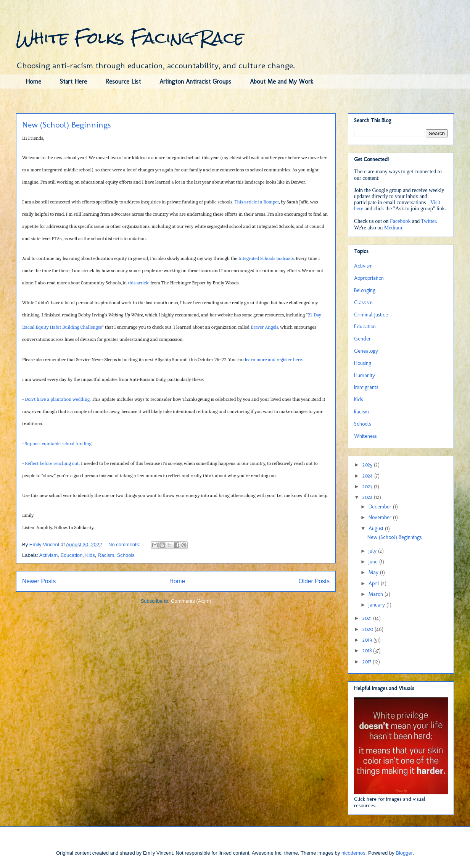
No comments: (125, 545)
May (374, 572)
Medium (393, 228)
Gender (362, 339)
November (381, 517)
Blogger (404, 853)
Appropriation (369, 278)
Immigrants (366, 387)
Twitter (429, 221)
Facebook (400, 221)
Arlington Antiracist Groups (195, 81)
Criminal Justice (371, 315)
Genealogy (366, 351)
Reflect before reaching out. (52, 463)
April (375, 583)
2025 (368, 465)
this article (138, 283)
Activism (48, 555)
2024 (368, 476)
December (381, 507)
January (377, 605)
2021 (368, 618)
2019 (368, 640)
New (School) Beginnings (66, 125)
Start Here (73, 81)
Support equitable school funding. (59, 443)
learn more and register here (274, 359)
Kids (90, 555)
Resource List (123, 81)
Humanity (365, 375)
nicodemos (353, 853)
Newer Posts (39, 581)
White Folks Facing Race (130, 38)
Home (33, 81)
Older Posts (314, 581)
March (377, 594)
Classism (363, 303)
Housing (363, 363)
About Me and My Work (282, 81)
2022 (368, 497)
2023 (368, 486)
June (374, 562)
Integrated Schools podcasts (266, 258)
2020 (369, 629)
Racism (106, 555)
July (373, 551)
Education (71, 555)
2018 (368, 651)
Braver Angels (265, 327)
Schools (126, 555)
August (377, 528)
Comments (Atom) (191, 601)
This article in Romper (256, 202)
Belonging (365, 290)
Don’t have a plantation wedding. (58, 399)
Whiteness (365, 436)
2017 (368, 662)
